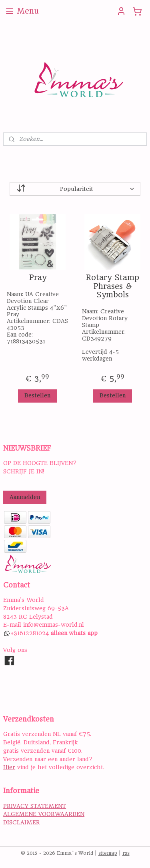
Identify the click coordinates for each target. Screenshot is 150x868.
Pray (38, 278)
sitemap (108, 853)
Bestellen (37, 395)
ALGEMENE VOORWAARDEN (44, 814)
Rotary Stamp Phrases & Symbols (112, 286)
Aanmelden (25, 497)
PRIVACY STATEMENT (35, 806)
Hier (9, 767)
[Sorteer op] (75, 189)
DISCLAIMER (22, 822)
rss (126, 853)
